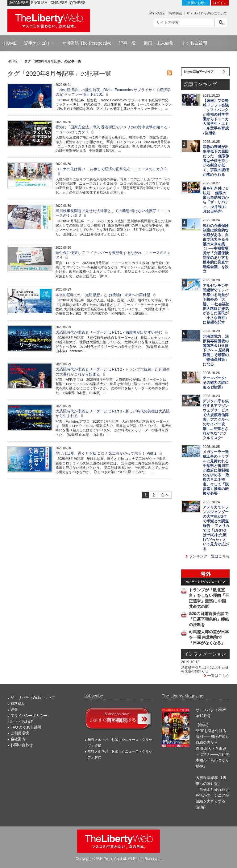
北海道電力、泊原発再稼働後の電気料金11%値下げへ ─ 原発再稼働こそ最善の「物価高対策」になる (216, 350)
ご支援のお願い (196, 3)
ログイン (220, 3)
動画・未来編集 (159, 43)
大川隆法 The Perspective (87, 43)
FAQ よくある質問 (26, 727)
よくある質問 (194, 43)
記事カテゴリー (39, 43)
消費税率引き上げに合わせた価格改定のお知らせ (205, 669)
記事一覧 (127, 43)
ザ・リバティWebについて (207, 13)
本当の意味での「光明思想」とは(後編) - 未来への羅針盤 (106, 295)
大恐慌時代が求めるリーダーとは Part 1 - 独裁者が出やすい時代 (112, 332)
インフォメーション (205, 654)
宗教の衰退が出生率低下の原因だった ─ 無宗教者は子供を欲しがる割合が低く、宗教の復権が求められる (216, 161)
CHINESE (59, 3)
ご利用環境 (20, 733)
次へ (165, 495)
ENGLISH (39, 3)
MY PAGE (157, 13)
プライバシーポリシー (29, 716)
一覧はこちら (217, 676)
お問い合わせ (22, 745)
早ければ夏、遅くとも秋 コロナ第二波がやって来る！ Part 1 (110, 453)
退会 (14, 709)
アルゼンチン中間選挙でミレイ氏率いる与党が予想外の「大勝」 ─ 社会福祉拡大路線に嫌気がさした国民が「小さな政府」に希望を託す (216, 304)
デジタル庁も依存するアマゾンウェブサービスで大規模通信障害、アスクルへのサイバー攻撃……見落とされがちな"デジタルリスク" (216, 420)
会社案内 (18, 739)
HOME (10, 43)
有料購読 (176, 13)
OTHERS (78, 3)
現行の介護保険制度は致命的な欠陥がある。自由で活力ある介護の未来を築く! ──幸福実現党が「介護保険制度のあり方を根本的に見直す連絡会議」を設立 (216, 249)
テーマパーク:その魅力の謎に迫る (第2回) (216, 383)
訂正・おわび (22, 721)
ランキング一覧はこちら (208, 556)
